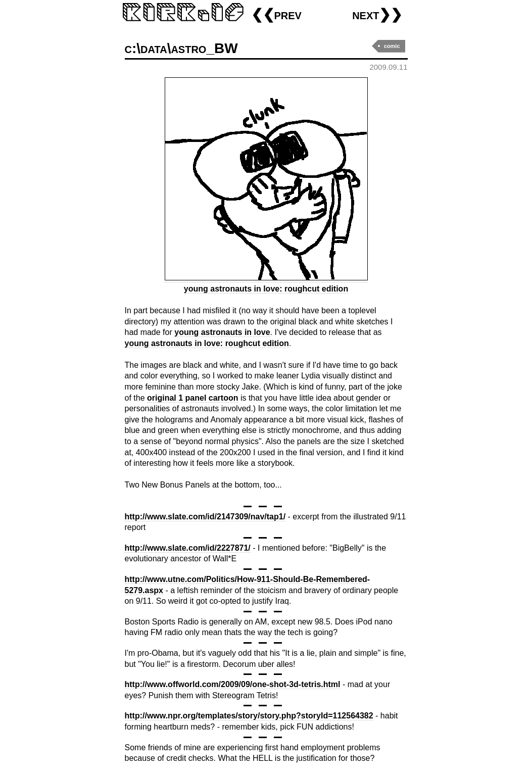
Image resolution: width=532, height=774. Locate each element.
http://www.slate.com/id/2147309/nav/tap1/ (205, 517)
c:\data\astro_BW (181, 48)
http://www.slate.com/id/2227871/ (188, 548)
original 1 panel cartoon (192, 398)
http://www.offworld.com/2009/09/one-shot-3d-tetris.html (233, 684)
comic (392, 46)
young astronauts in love (222, 332)
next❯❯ (377, 14)
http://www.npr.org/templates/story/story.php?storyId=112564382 (249, 716)
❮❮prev (276, 14)
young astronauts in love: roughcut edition (207, 343)
